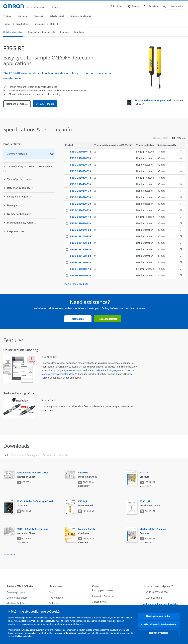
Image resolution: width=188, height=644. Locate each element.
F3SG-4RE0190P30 (81, 276)
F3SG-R (144, 473)
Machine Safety (87, 529)
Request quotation (108, 319)
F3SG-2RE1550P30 (81, 256)
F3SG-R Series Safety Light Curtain (159, 101)
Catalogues (33, 455)
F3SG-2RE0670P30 (81, 204)
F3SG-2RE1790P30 (81, 263)
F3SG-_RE (145, 502)
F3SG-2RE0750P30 (81, 210)
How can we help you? (158, 586)
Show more (9, 555)
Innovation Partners (103, 596)
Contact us (78, 319)
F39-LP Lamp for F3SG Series (32, 473)
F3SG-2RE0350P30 (81, 171)
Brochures (17, 455)
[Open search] (117, 6)
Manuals (63, 455)
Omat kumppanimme (103, 588)
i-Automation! (57, 598)
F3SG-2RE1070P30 (81, 237)
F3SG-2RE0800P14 (81, 217)
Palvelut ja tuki (57, 16)
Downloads (79, 32)
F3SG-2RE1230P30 (81, 243)
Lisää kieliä (83, 486)
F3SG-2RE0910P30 (81, 230)
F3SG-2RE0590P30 (81, 197)
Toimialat (39, 16)
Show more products (76, 284)
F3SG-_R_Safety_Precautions (32, 529)
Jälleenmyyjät (99, 602)
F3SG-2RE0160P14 (81, 152)
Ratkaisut (23, 16)
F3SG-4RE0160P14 (81, 269)
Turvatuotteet (22, 24)
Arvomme (56, 586)
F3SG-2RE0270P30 (81, 165)
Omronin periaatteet (17, 592)
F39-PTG (83, 473)
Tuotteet (8, 16)
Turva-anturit (39, 24)
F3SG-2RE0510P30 (81, 191)
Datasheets (49, 455)
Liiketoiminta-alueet (17, 598)
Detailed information (13, 32)
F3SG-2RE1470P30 (81, 250)
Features (64, 32)
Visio (52, 592)
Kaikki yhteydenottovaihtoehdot (162, 605)
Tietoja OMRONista (20, 586)
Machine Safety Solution (153, 529)
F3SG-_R (83, 502)
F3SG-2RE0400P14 (81, 178)
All (6, 455)
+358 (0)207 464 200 (155, 592)
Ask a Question (152, 598)
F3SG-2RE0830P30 (81, 224)
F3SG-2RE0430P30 (81, 184)
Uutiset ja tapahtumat (81, 16)
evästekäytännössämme (97, 630)
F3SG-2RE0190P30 (81, 158)
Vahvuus (54, 603)
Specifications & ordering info (41, 32)
